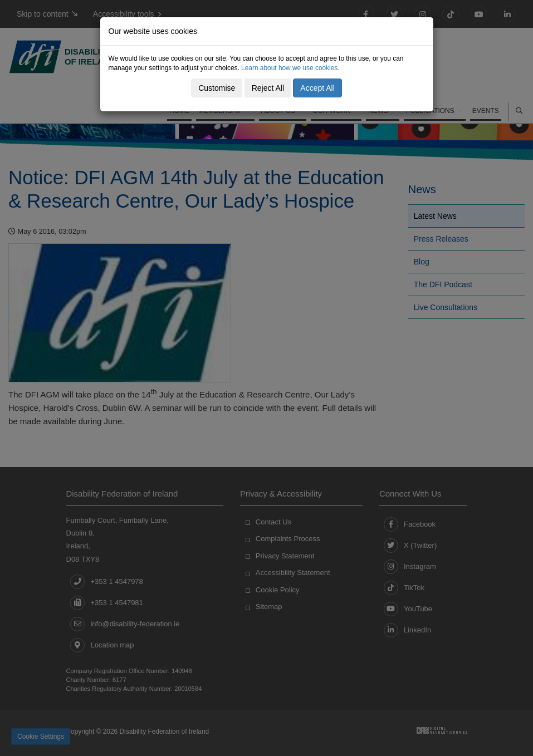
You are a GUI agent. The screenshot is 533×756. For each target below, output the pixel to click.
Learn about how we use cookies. (290, 68)
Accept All (317, 88)
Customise (217, 88)
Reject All (268, 88)
